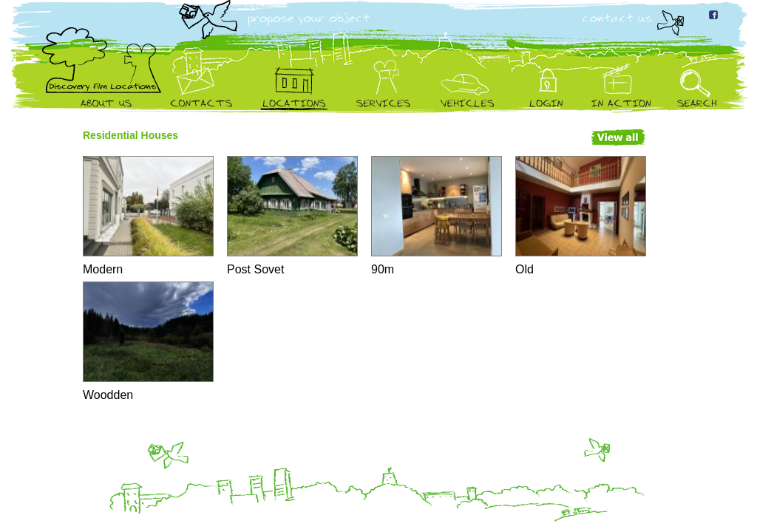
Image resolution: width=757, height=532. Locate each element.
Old (580, 216)
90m (436, 216)
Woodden (147, 341)
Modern (147, 216)
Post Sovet (292, 216)
